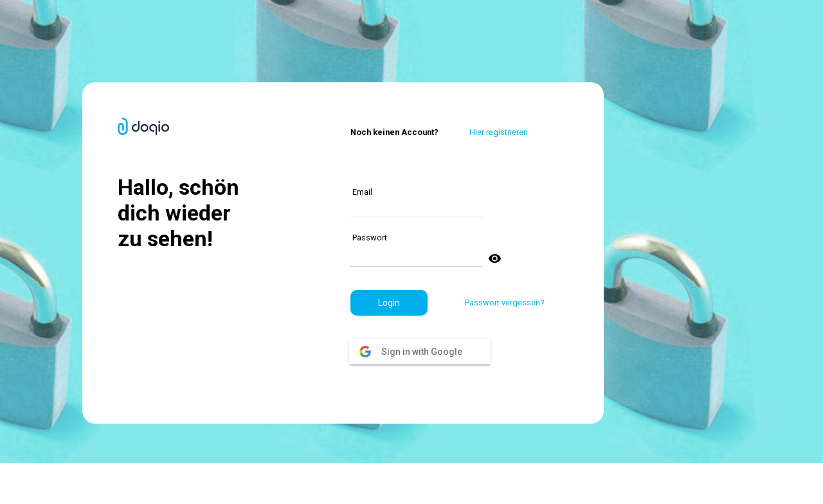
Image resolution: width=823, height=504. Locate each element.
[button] (389, 303)
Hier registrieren (499, 132)
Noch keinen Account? (394, 132)
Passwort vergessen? (504, 302)
